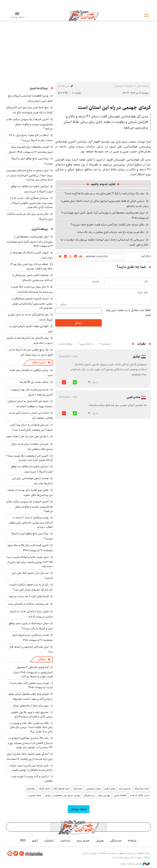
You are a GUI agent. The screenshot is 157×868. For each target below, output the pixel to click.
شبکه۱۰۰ (132, 841)
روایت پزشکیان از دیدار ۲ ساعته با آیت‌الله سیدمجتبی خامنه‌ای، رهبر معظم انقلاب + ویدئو (31, 522)
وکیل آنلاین (110, 789)
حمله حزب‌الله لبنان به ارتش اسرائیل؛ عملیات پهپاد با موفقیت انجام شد (30, 404)
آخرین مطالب (39, 362)
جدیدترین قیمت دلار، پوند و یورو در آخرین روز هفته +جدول (31, 392)
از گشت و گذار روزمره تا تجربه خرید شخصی (32, 778)
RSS (23, 841)
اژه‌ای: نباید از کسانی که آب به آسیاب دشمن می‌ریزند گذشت (31, 614)
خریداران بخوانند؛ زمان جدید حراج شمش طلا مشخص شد (32, 446)
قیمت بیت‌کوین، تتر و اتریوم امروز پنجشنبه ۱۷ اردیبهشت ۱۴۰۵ (33, 637)
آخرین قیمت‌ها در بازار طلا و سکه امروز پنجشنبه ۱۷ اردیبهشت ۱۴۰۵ (30, 548)
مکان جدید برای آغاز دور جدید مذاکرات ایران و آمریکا (30, 216)
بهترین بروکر (104, 795)
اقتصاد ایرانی (120, 795)
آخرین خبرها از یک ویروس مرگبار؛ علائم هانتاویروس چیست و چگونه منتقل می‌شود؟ (30, 124)
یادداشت (65, 841)
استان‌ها (130, 86)
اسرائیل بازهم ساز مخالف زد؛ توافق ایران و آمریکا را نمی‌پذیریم (32, 189)
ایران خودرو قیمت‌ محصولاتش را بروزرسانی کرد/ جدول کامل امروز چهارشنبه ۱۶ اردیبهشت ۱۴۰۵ (30, 241)
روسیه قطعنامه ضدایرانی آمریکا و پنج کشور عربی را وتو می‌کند (30, 98)
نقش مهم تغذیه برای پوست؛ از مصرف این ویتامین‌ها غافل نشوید (30, 492)
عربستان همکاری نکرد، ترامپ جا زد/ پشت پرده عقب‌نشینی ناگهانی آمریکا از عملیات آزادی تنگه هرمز (31, 203)
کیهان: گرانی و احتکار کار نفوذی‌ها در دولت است (31, 255)
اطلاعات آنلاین (84, 15)
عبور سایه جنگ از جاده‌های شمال (31, 706)
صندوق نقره (125, 789)
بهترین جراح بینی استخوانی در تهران (62, 795)
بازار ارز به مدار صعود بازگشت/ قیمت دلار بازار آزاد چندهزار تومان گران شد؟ (31, 587)
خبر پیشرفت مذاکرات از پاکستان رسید (28, 604)
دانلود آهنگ (44, 789)
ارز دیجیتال (89, 795)
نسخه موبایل (79, 809)
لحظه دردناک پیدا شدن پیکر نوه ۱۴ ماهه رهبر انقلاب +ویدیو (32, 266)
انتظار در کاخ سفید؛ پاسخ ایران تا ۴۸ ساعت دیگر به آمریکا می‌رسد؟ (31, 138)
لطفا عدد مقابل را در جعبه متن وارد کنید (128, 313)
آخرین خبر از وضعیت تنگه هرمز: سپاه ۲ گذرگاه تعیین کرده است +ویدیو (29, 458)
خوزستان (119, 86)
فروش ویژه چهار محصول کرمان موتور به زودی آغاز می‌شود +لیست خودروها (31, 696)
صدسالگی (116, 841)
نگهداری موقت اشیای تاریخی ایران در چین (31, 329)
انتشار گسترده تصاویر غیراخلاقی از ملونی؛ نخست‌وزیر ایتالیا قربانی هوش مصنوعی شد (32, 303)
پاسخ (95, 382)
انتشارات (49, 841)
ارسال (78, 323)
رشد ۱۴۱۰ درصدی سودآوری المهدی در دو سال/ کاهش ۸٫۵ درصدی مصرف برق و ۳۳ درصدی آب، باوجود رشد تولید (30, 743)
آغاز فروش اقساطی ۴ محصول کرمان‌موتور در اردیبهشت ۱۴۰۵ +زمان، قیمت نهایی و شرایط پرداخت (33, 672)
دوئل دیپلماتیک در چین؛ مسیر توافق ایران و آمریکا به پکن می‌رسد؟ (31, 626)
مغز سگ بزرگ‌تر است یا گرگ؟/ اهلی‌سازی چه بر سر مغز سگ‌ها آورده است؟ (104, 193)
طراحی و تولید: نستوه (135, 864)
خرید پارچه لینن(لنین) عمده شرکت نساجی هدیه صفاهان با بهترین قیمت (31, 768)
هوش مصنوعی (93, 789)
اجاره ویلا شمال (142, 789)
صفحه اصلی (143, 86)
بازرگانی (42, 659)
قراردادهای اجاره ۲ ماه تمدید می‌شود (29, 596)
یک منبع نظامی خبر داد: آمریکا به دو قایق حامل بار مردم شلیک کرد (31, 352)
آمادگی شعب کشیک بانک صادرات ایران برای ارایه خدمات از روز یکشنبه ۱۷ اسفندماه (30, 756)
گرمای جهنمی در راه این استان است (114, 108)
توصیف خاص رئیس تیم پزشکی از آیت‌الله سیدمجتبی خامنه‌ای (33, 278)
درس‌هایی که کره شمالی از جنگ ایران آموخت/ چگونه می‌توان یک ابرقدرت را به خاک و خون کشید (105, 242)
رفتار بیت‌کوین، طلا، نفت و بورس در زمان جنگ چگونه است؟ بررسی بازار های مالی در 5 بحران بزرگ (31, 727)
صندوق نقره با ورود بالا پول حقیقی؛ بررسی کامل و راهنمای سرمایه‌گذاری (32, 714)
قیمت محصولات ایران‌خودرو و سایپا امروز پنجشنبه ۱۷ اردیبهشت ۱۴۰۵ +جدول (31, 149)
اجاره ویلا (78, 789)
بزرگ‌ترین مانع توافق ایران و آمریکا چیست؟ (32, 536)
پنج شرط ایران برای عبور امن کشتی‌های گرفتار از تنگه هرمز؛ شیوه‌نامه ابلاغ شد (29, 110)
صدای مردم (83, 841)
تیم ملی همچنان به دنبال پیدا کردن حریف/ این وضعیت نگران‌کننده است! (31, 427)
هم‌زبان (100, 841)
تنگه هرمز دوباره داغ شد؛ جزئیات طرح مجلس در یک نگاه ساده (111, 232)
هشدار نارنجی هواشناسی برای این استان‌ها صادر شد (32, 481)
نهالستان (31, 789)
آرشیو (35, 841)
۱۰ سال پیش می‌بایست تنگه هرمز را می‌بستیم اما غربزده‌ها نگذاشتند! (32, 289)
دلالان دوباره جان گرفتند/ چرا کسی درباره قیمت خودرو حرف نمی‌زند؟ (108, 225)
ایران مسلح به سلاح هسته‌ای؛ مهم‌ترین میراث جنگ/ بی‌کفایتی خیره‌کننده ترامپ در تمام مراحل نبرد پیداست (30, 175)
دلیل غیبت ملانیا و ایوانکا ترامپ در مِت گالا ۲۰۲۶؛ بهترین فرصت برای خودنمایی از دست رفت (30, 562)
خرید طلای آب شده (140, 795)
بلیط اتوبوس (35, 795)
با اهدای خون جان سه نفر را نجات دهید (27, 436)
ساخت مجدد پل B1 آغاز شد (34, 382)
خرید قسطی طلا (62, 789)
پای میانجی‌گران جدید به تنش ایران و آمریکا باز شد (30, 317)
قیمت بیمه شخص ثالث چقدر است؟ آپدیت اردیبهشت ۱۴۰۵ (31, 685)
